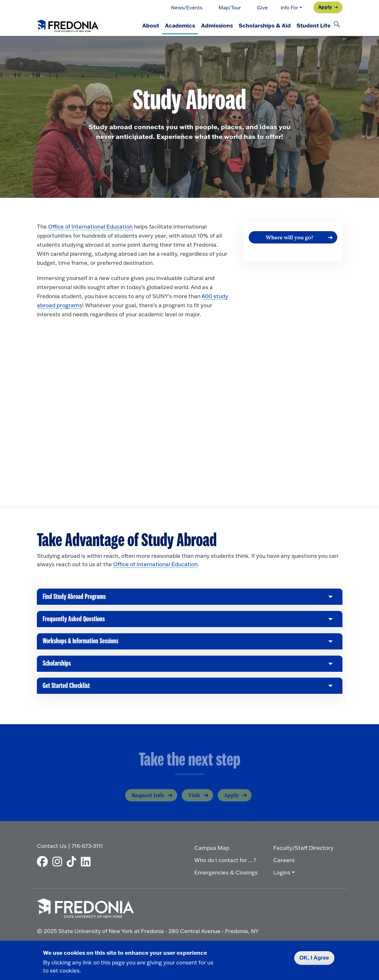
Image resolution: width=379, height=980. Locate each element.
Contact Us (52, 849)
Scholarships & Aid (260, 25)
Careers (284, 864)
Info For (289, 8)
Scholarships (58, 669)
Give (262, 8)
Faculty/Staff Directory (303, 852)
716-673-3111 (87, 849)
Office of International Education (90, 226)
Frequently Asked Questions (75, 623)
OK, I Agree (314, 958)
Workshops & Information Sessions (83, 646)
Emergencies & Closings (226, 876)
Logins (282, 876)
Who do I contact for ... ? (225, 864)
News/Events (187, 8)
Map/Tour (230, 8)
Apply (325, 7)
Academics (169, 25)
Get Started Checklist (67, 693)
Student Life (312, 25)
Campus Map (212, 852)
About (136, 25)
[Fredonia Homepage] (68, 25)
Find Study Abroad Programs (76, 600)
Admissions (209, 25)
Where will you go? (290, 237)
